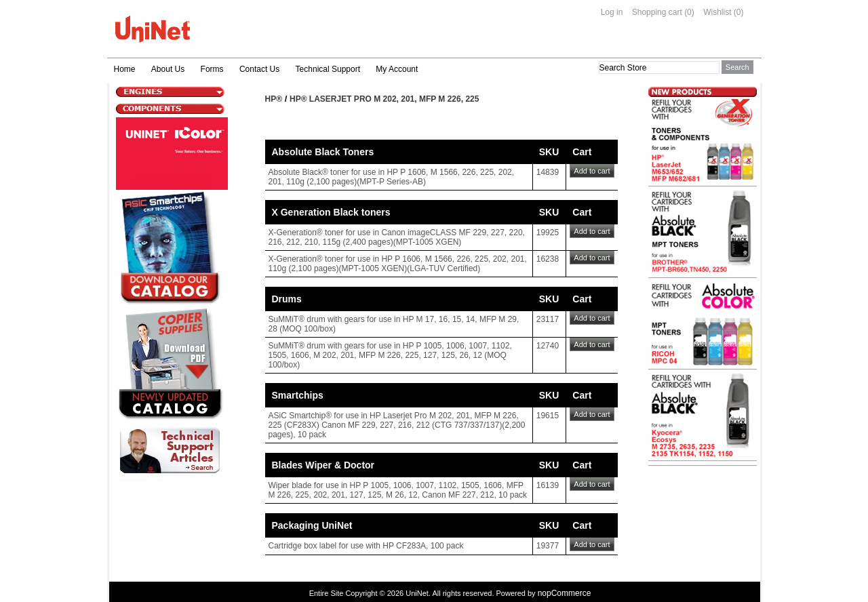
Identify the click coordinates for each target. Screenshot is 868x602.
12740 (548, 346)
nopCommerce (565, 593)
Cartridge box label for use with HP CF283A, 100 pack (366, 546)
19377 (548, 546)
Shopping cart (657, 12)
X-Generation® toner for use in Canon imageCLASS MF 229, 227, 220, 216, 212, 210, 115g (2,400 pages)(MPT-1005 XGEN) (397, 237)
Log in (612, 12)
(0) (689, 12)
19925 (548, 233)
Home (125, 69)
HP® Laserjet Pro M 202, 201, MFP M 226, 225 (384, 99)
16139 (548, 485)
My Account (397, 69)
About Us (168, 69)
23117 (548, 319)
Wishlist (717, 12)
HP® (274, 99)
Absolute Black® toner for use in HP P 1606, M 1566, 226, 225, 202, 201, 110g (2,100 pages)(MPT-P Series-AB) (392, 177)
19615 (548, 416)
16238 (548, 259)
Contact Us (259, 69)
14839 (548, 172)
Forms (212, 69)
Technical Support (328, 69)
